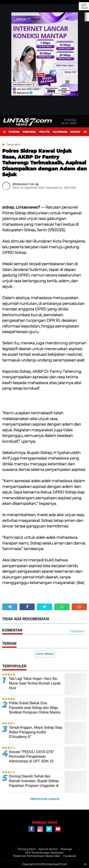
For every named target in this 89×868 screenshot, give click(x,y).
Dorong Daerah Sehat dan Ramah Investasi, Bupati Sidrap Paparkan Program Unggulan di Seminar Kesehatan (34, 783)
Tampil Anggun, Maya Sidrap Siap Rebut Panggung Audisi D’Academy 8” (36, 732)
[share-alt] (10, 607)
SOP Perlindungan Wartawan (44, 853)
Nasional (29, 132)
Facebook (70, 856)
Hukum (75, 132)
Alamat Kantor (48, 849)
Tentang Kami (27, 849)
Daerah (14, 132)
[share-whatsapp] (62, 607)
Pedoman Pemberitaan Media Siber (37, 856)
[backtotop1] (85, 864)
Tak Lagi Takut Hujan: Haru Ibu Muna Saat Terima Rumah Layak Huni (35, 683)
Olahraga (60, 132)
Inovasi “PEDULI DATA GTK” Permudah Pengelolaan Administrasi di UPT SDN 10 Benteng (32, 759)
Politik (44, 132)
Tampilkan (77, 631)
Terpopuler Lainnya (45, 799)
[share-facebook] (27, 607)
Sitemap (66, 849)
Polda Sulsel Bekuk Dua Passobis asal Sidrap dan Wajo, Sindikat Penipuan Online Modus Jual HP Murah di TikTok (35, 710)
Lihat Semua (45, 654)
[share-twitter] (44, 607)
